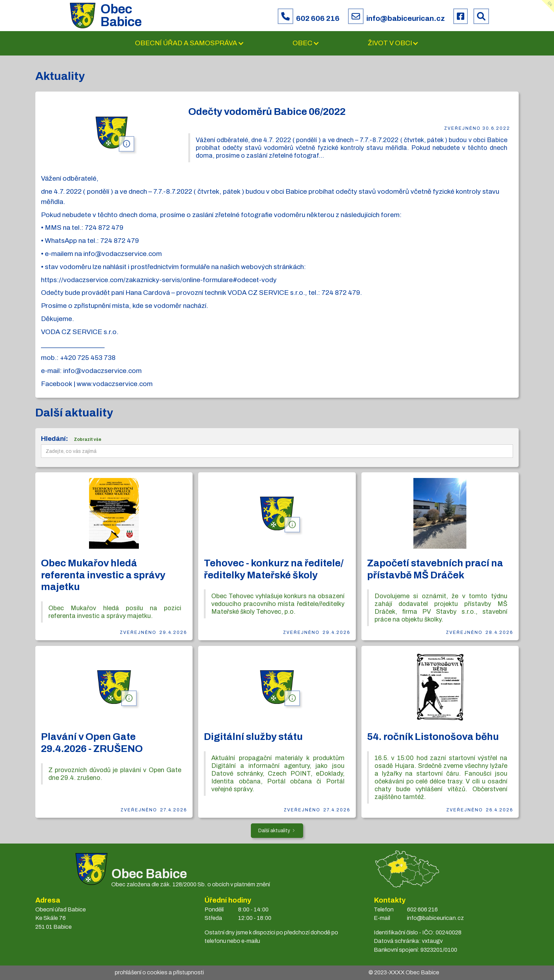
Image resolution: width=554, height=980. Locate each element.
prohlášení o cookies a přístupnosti (159, 972)
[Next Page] (277, 831)
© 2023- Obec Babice (404, 972)
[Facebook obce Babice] (461, 16)
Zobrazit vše (88, 439)
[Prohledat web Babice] (481, 16)
